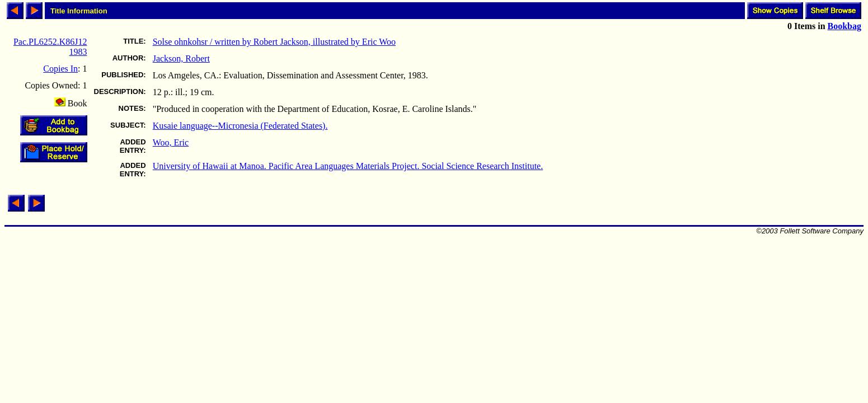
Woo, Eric (171, 142)
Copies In (60, 69)
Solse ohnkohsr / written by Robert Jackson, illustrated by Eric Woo (274, 42)
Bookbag (844, 26)
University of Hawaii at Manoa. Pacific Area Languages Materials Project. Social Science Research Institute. (348, 166)
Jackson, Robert (181, 58)
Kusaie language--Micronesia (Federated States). (240, 126)
